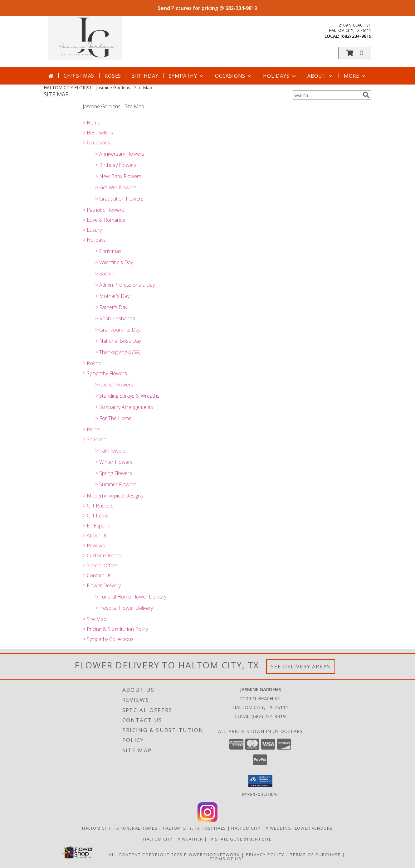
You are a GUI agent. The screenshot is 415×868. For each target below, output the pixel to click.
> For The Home (113, 418)
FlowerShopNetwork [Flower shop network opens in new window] (212, 854)
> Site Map (95, 619)
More (355, 76)
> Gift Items (95, 516)
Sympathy (187, 76)
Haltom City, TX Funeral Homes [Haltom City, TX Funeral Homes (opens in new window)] (120, 828)
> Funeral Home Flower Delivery (131, 597)
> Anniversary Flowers (120, 154)
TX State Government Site (240, 839)
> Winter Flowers (114, 462)
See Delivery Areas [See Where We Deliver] (301, 666)
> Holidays (94, 240)
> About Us (95, 536)
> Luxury (92, 230)
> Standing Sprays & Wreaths (127, 396)
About (320, 76)
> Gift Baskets (98, 506)
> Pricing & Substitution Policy (115, 629)
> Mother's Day (112, 296)
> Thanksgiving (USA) (118, 352)
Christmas (79, 76)
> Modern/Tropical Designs (113, 496)
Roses (113, 76)
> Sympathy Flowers (105, 373)
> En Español (97, 526)
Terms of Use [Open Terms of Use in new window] (227, 858)
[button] (355, 53)
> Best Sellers (98, 133)
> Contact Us (97, 575)
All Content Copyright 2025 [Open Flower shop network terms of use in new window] (146, 854)
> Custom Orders (102, 555)
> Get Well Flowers (116, 187)
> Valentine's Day (114, 262)
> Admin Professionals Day (125, 285)
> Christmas (108, 251)
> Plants (92, 429)
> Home (92, 123)
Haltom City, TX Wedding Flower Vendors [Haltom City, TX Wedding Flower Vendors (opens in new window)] (282, 828)
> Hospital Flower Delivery (124, 608)
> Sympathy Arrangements (124, 407)
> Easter (104, 274)
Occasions (234, 76)
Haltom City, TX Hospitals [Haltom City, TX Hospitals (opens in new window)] (195, 828)
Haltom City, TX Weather (173, 839)
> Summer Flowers (116, 484)
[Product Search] (326, 95)
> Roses (92, 363)
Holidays (280, 76)
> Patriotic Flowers (103, 210)
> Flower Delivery (102, 585)
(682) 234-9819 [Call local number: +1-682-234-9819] (356, 36)
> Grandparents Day (118, 330)
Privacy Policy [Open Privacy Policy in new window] (265, 854)
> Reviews (94, 546)
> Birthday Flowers (116, 165)
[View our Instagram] (207, 820)
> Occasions (96, 143)
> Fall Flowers (110, 451)
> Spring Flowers (114, 473)
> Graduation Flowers (119, 199)
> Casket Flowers (114, 385)
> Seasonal (95, 439)
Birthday (145, 76)
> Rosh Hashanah (115, 318)
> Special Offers (100, 565)
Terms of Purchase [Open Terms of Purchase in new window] (315, 854)
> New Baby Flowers (118, 176)
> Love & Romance (104, 220)
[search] (366, 95)
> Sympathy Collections (108, 639)
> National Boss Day (118, 341)
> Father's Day (111, 307)
